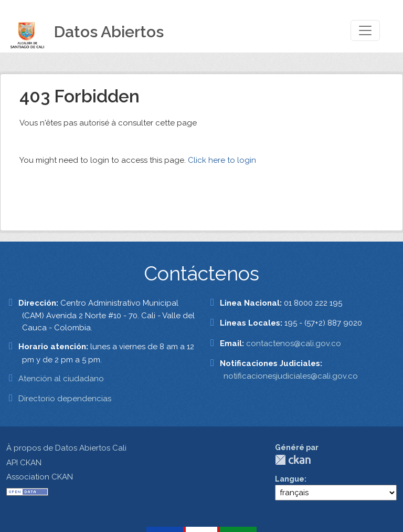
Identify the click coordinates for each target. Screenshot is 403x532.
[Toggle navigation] (365, 30)
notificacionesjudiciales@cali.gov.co (291, 376)
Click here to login (222, 160)
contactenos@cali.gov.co (294, 343)
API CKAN (24, 463)
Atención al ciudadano (61, 379)
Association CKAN (40, 477)
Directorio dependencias (65, 399)
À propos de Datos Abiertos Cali (66, 448)
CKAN (293, 460)
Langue (290, 479)
